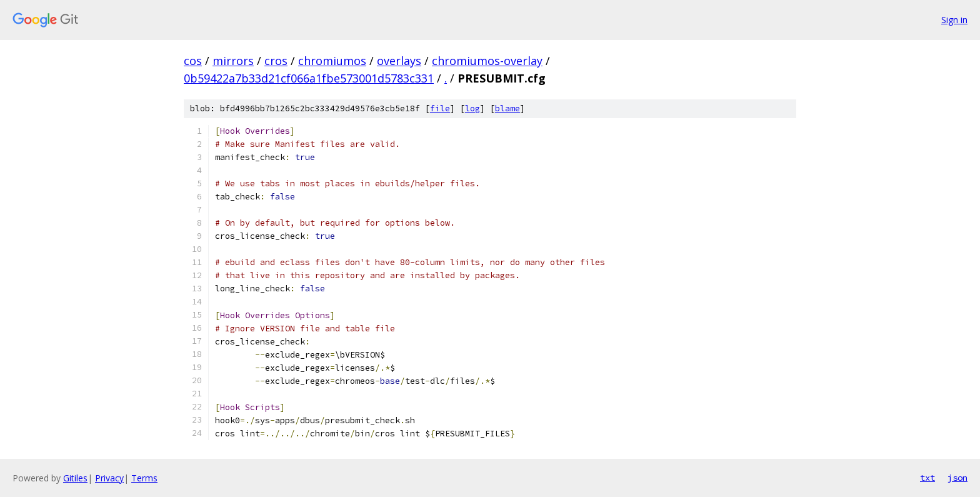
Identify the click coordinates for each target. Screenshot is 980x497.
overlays (399, 61)
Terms (144, 478)
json (957, 478)
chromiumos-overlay (487, 61)
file (440, 108)
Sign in (954, 20)
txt (927, 478)
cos (193, 61)
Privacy (109, 478)
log (472, 108)
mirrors (233, 61)
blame (507, 108)
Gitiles (75, 478)
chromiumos (332, 61)
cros (276, 61)
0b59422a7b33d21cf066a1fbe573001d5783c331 (309, 78)
